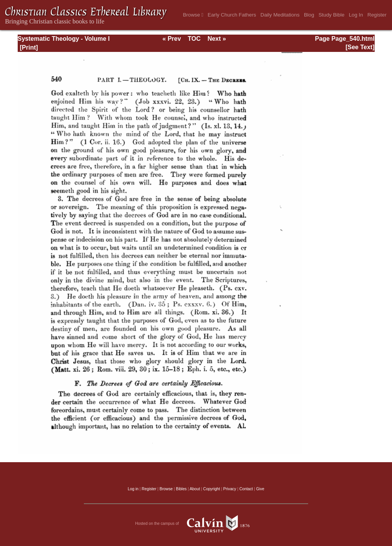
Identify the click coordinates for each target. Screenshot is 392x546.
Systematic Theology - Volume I (64, 39)
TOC (194, 39)
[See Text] (360, 47)
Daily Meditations (280, 15)
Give (260, 489)
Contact (246, 489)
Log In (356, 15)
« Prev (172, 39)
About (195, 489)
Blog (309, 15)
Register (377, 15)
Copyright (212, 489)
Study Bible (331, 15)
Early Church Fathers (232, 15)
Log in (133, 489)
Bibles (181, 489)
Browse (193, 15)
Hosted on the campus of (196, 524)
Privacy (230, 489)
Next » (217, 39)
